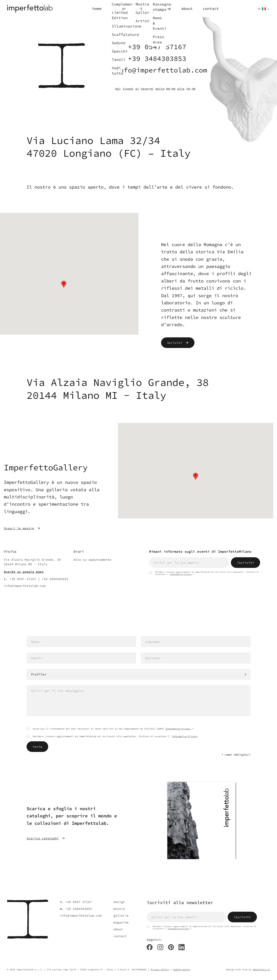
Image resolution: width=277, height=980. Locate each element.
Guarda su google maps (24, 572)
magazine (121, 922)
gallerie (121, 915)
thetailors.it (261, 969)
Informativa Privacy (181, 574)
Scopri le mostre (22, 528)
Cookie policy (182, 969)
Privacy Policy (160, 969)
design (119, 902)
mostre (119, 909)
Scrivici (178, 343)
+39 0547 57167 (157, 47)
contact (120, 936)
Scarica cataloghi (46, 838)
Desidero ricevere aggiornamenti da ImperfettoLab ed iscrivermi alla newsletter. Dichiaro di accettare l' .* (204, 573)
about (118, 929)
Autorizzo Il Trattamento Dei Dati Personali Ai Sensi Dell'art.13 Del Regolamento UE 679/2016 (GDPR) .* (110, 729)
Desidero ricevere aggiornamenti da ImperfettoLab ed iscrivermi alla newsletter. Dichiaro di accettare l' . (113, 736)
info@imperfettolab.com (161, 70)
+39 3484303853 (157, 59)
